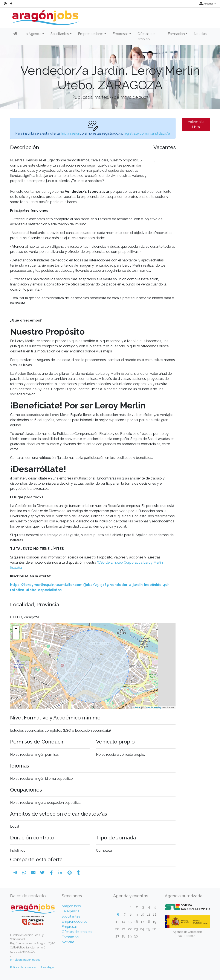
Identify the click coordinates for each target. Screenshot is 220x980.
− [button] (16, 636)
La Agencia (71, 911)
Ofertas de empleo (146, 36)
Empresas (70, 927)
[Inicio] (45, 16)
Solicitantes (71, 916)
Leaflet (137, 707)
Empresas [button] (121, 34)
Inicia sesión (71, 133)
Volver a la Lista (196, 124)
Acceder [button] (207, 4)
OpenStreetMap (153, 707)
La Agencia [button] (33, 34)
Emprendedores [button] (91, 34)
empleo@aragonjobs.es (25, 960)
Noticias (200, 34)
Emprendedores (74, 922)
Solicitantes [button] (60, 34)
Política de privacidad (24, 967)
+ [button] (16, 629)
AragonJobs (71, 906)
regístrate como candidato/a (147, 133)
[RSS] (6, 4)
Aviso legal (48, 967)
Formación (70, 937)
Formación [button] (176, 34)
